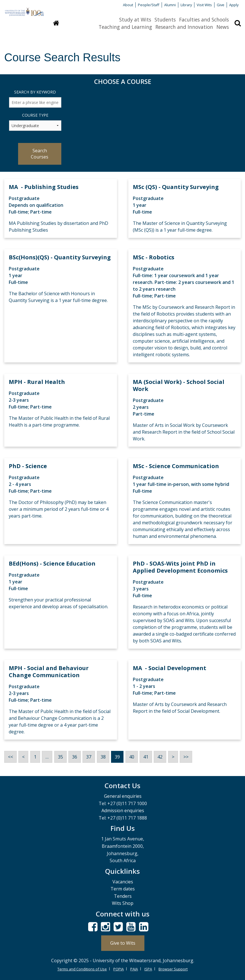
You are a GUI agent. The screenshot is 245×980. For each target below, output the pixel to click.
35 (60, 757)
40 (132, 757)
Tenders (123, 896)
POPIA (119, 969)
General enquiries (123, 796)
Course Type (35, 115)
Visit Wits (204, 5)
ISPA (148, 969)
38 (103, 757)
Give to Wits (123, 943)
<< (10, 757)
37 (89, 757)
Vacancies (123, 882)
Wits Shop (123, 903)
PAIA (134, 969)
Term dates (123, 889)
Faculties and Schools (204, 19)
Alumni (170, 5)
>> (186, 757)
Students (165, 19)
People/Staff (149, 5)
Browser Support (173, 969)
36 (75, 757)
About (128, 5)
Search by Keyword (35, 92)
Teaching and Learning (125, 27)
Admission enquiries (123, 810)
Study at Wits (135, 19)
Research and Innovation (184, 27)
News (223, 27)
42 (160, 757)
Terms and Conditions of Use (82, 969)
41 (146, 757)
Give (221, 5)
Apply (234, 5)
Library (186, 5)
